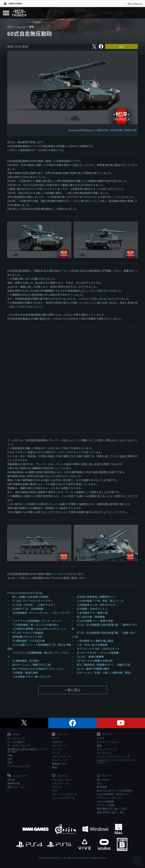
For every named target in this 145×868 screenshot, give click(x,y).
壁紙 (99, 746)
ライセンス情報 (106, 805)
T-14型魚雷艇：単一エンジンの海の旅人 (35, 625)
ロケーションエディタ (65, 794)
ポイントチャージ (135, 3)
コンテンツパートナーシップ (113, 756)
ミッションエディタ (63, 798)
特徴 (10, 755)
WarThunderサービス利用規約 (115, 791)
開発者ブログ (60, 764)
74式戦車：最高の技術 (25, 673)
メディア (104, 734)
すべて (56, 738)
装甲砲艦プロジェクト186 (27, 637)
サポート (105, 776)
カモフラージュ (61, 783)
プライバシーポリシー (109, 798)
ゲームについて (16, 738)
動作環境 (102, 787)
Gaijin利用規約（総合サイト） (114, 794)
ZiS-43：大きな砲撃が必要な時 (95, 661)
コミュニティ (18, 776)
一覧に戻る (73, 690)
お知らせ (57, 742)
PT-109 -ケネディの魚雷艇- (28, 633)
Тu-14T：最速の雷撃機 (90, 657)
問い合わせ (103, 780)
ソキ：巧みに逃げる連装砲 (92, 645)
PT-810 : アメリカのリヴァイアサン (33, 601)
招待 (10, 759)
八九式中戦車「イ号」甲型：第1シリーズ (100, 601)
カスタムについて (62, 780)
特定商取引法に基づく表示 (112, 809)
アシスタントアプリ (19, 766)
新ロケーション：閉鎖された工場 (31, 665)
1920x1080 (116, 130)
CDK (54, 791)
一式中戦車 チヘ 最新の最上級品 (95, 641)
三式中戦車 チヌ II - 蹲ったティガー (32, 677)
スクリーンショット (108, 742)
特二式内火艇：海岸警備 (91, 617)
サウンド (57, 787)
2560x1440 (130, 130)
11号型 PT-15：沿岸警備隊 (28, 609)
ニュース (21, 27)
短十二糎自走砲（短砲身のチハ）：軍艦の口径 (103, 665)
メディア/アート (61, 756)
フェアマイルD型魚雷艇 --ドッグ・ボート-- (37, 621)
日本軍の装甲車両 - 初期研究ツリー (97, 597)
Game (14, 734)
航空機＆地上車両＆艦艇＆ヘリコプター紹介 (28, 750)
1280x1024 (102, 130)
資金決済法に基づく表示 (111, 812)
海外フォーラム (16, 787)
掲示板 (11, 780)
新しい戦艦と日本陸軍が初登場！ (31, 597)
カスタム (60, 776)
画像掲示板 (14, 783)
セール (56, 753)
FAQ (99, 783)
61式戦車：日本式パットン (92, 609)
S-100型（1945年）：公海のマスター (34, 605)
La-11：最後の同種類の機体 (93, 669)
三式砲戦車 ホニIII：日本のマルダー (97, 605)
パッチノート (60, 760)
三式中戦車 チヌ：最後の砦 (92, 613)
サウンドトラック (107, 749)
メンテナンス (60, 746)
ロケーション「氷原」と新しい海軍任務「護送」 (105, 673)
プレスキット (104, 753)
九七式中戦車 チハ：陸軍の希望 (95, 621)
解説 (121, 47)
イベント (57, 749)
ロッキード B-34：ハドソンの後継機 (98, 653)
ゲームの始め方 (16, 742)
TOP (10, 27)
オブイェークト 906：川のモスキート (98, 649)
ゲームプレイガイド (19, 746)
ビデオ (101, 738)
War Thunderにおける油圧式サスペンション (38, 669)
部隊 (10, 763)
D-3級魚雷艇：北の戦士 (26, 661)
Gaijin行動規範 (105, 801)
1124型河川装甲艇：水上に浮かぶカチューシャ (39, 629)
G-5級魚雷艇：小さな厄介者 (28, 641)
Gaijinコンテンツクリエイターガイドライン (117, 761)
